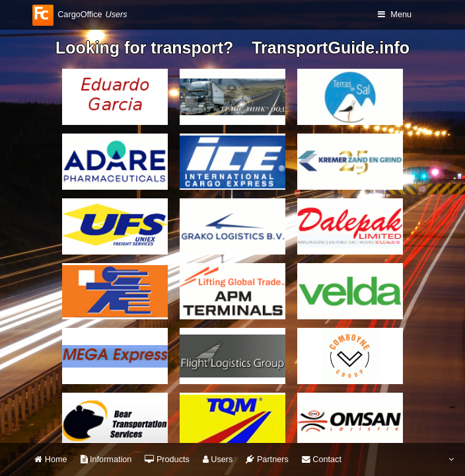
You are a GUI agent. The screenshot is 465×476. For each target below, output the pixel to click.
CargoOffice (80, 15)
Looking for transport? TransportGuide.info (232, 48)
